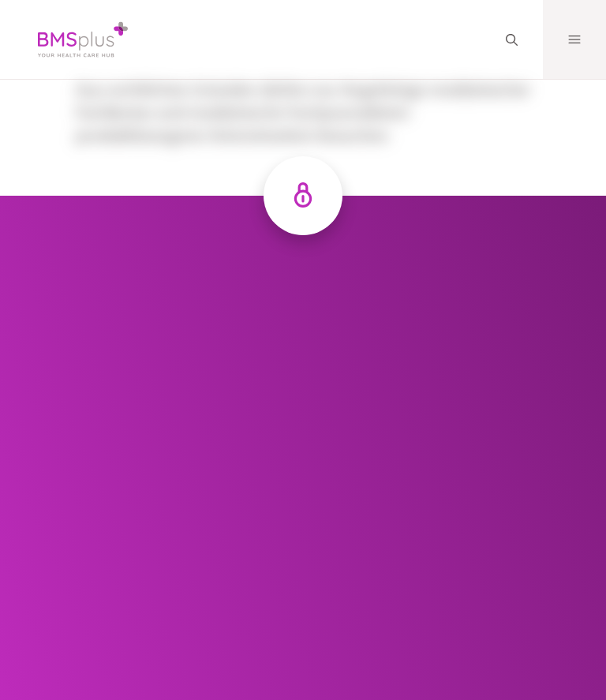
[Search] (511, 40)
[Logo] (70, 39)
